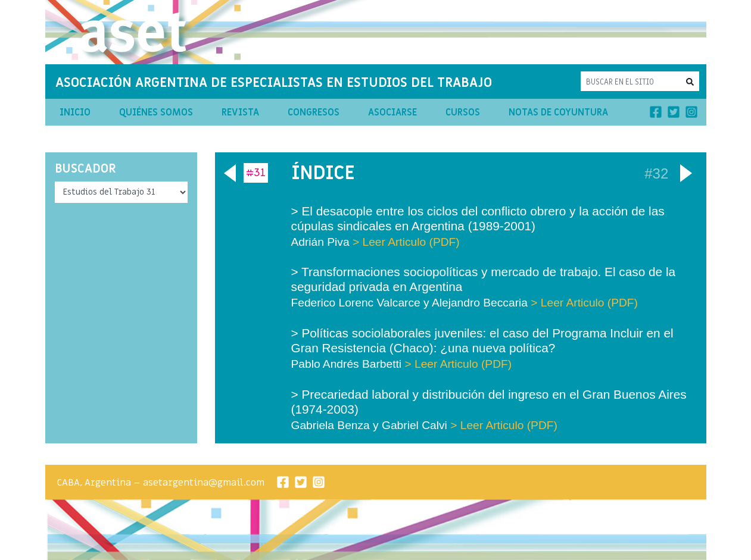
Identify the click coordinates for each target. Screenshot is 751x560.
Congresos (314, 112)
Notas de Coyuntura (558, 112)
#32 (656, 173)
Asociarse (392, 112)
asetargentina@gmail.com (204, 483)
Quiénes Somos (156, 112)
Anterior (228, 171)
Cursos (463, 112)
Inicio (75, 112)
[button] (690, 81)
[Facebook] (656, 112)
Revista (240, 112)
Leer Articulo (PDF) (411, 242)
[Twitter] (674, 112)
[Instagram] (691, 112)
